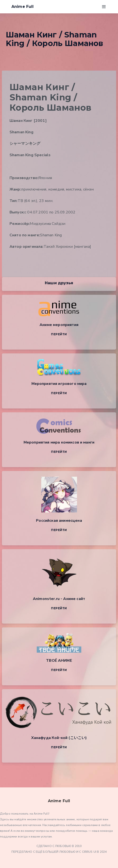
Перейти (59, 334)
